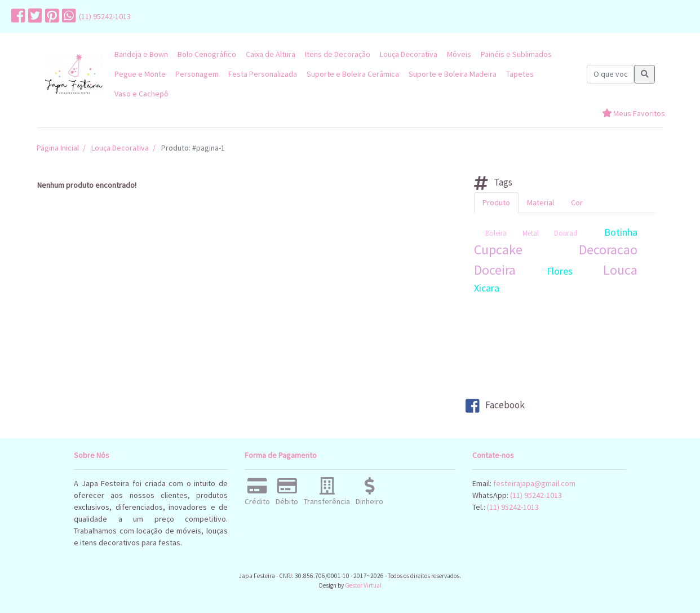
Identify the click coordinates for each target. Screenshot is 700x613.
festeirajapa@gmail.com (534, 483)
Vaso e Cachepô (141, 94)
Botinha (621, 232)
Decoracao (608, 250)
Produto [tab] (496, 202)
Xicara (487, 288)
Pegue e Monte (140, 74)
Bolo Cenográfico (207, 54)
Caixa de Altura (271, 54)
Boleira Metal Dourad (531, 233)
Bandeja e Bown (141, 54)
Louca (620, 270)
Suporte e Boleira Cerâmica (353, 74)
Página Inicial (58, 148)
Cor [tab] (577, 202)
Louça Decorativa (409, 54)
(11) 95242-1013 (105, 16)
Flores (560, 271)
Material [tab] (540, 202)
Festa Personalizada (263, 74)
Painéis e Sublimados (516, 54)
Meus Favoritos (633, 113)
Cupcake (498, 250)
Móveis (459, 54)
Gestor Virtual (363, 585)
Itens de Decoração (338, 54)
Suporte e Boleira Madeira (453, 74)
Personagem (197, 74)
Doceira (495, 270)
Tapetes (520, 74)
